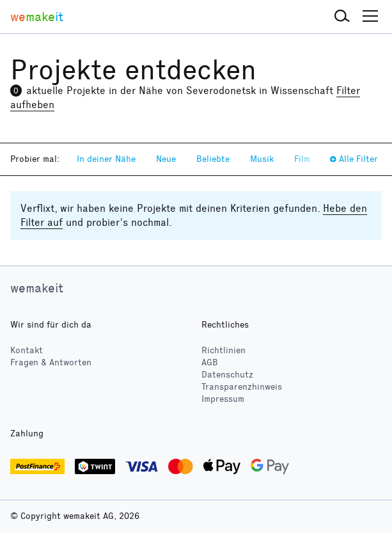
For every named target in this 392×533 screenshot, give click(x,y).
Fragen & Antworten (51, 362)
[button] (342, 17)
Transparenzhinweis (242, 387)
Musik (262, 159)
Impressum (223, 399)
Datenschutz (227, 375)
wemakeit (37, 288)
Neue (166, 159)
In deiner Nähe (106, 159)
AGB (210, 362)
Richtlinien (223, 350)
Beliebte (213, 159)
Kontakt (27, 350)
